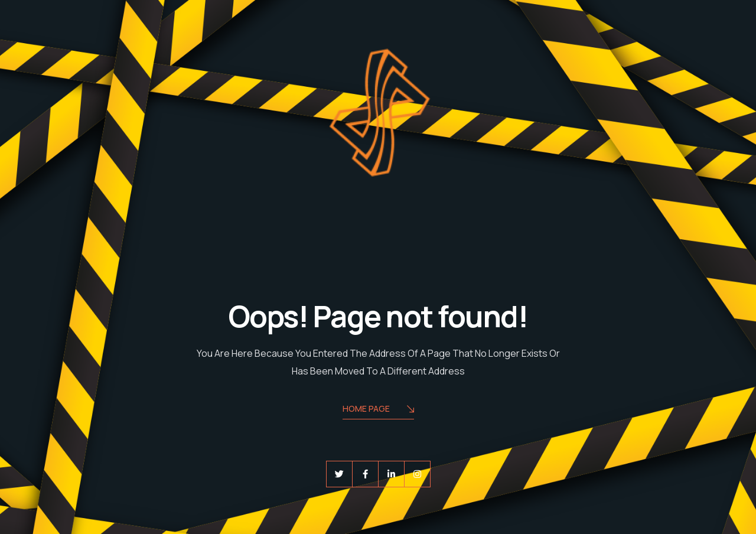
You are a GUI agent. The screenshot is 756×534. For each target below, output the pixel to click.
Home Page (378, 410)
